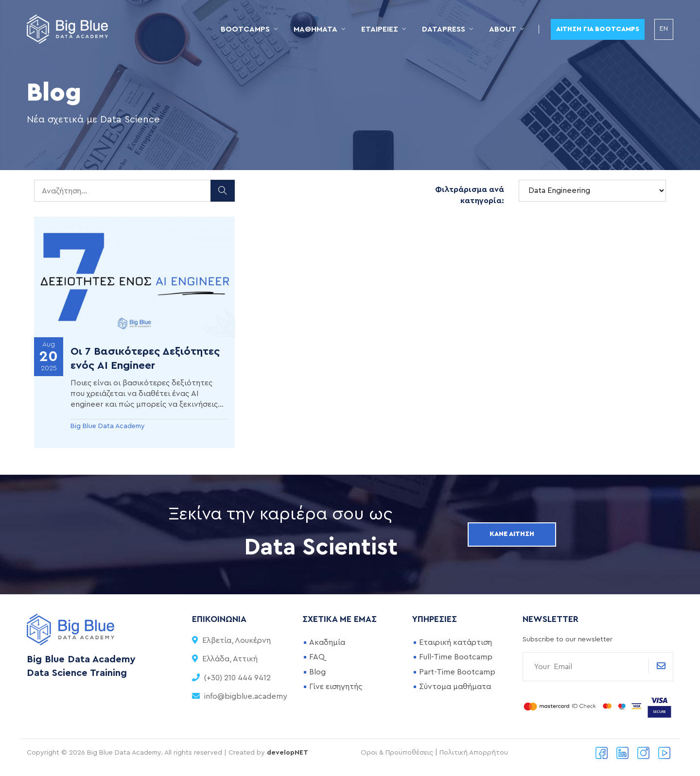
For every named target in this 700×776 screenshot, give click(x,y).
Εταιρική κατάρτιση (455, 642)
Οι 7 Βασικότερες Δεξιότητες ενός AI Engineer (145, 358)
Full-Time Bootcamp (456, 657)
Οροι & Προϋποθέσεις (397, 753)
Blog (317, 672)
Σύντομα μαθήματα (455, 687)
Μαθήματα (315, 29)
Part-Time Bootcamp (457, 672)
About (503, 29)
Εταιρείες (380, 29)
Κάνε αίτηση (512, 534)
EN (664, 29)
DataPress (444, 29)
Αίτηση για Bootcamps (598, 29)
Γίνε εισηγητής (336, 687)
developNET (288, 753)
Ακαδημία (327, 642)
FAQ (317, 657)
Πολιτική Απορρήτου (474, 753)
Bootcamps (245, 29)
